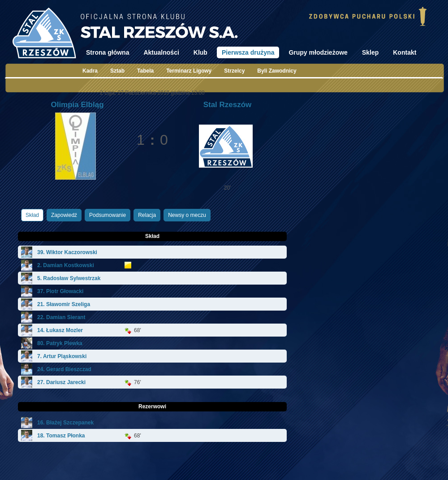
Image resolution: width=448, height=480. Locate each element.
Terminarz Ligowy (189, 71)
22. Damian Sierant (61, 317)
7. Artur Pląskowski (62, 356)
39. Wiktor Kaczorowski (67, 252)
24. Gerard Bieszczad (64, 369)
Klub (200, 52)
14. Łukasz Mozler (60, 330)
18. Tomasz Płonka (61, 436)
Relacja (147, 215)
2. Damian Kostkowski (66, 265)
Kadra (90, 71)
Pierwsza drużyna (248, 52)
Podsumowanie (108, 215)
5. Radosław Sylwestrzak (69, 278)
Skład (32, 215)
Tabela (145, 71)
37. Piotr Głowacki (60, 291)
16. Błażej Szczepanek (65, 423)
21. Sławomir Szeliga (64, 304)
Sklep (370, 52)
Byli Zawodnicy (277, 71)
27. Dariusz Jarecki (61, 382)
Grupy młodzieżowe (318, 52)
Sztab (117, 71)
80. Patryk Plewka (60, 343)
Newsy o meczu (187, 215)
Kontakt (405, 52)
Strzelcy (234, 71)
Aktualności (161, 52)
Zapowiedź (64, 215)
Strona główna (108, 52)
